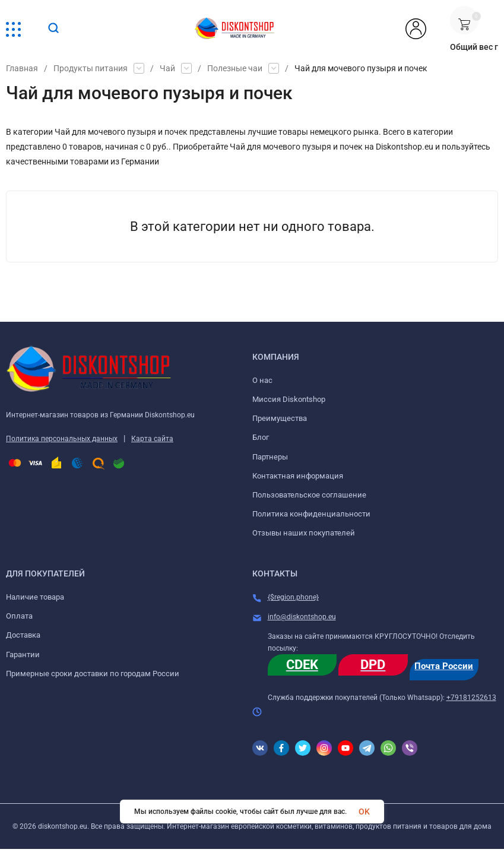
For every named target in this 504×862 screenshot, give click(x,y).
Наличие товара (35, 597)
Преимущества (280, 418)
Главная (22, 68)
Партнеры (270, 457)
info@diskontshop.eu (302, 617)
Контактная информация (298, 476)
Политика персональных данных (62, 439)
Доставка (23, 635)
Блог (261, 437)
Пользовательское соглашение (309, 495)
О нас (262, 380)
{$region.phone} (293, 597)
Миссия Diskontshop (289, 399)
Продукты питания (91, 68)
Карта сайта (152, 439)
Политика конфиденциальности (311, 514)
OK (364, 812)
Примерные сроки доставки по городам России (93, 674)
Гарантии (23, 655)
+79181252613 (471, 698)
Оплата (19, 616)
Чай (167, 68)
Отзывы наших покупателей (304, 533)
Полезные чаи (235, 68)
